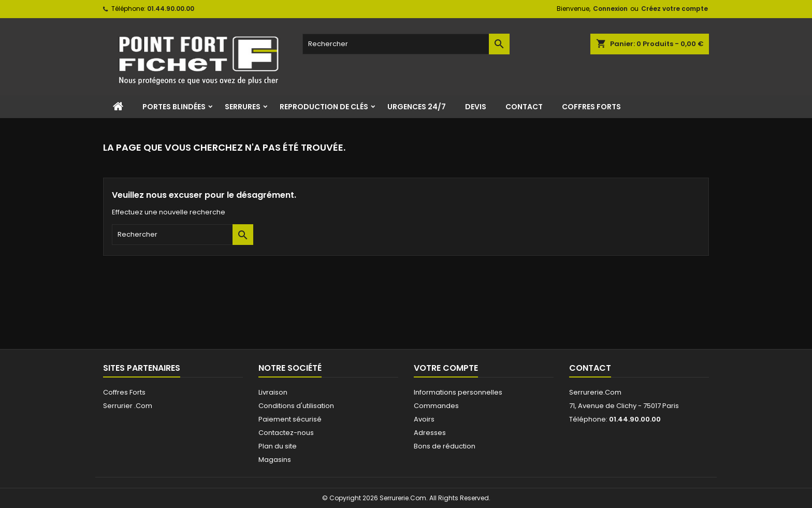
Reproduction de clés (324, 107)
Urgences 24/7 (417, 107)
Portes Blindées (174, 107)
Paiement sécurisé (290, 419)
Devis (476, 107)
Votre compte (446, 368)
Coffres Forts (591, 107)
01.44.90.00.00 (171, 9)
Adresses (430, 433)
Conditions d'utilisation (296, 406)
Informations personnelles (458, 392)
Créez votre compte (675, 9)
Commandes (436, 406)
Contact (524, 107)
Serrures (243, 107)
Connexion (610, 9)
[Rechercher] (406, 44)
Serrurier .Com (128, 406)
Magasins (275, 460)
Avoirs (424, 419)
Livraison (273, 392)
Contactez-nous (286, 433)
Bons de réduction (445, 446)
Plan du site (278, 446)
